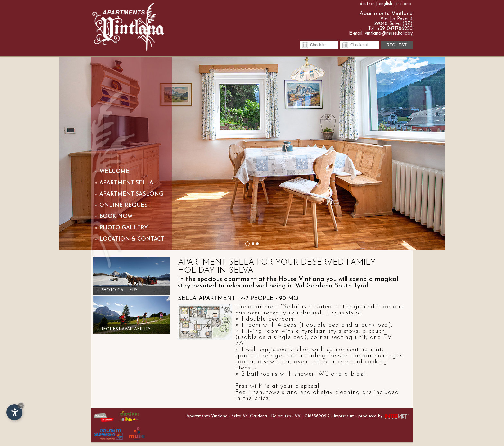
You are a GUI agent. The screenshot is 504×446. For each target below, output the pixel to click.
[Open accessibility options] (14, 412)
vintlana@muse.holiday (389, 34)
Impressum (344, 416)
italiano (404, 4)
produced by (384, 416)
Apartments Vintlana (207, 416)
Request (397, 45)
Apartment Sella (124, 183)
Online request (123, 205)
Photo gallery (121, 228)
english (386, 4)
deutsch (367, 4)
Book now (114, 217)
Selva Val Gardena (249, 416)
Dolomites (281, 416)
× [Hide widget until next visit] (21, 405)
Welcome (112, 172)
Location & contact (129, 239)
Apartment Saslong (129, 194)
